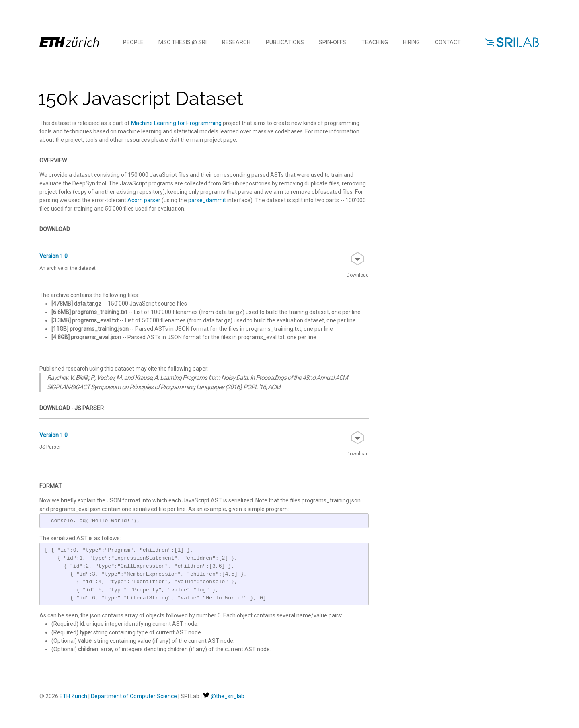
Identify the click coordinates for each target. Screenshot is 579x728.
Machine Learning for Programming (176, 123)
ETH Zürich (73, 696)
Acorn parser (144, 200)
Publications (285, 42)
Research (236, 42)
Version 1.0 (53, 256)
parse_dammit (207, 200)
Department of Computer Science (134, 696)
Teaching (375, 42)
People (133, 42)
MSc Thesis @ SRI (183, 42)
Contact (448, 42)
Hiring (411, 42)
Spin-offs (333, 42)
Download (358, 265)
